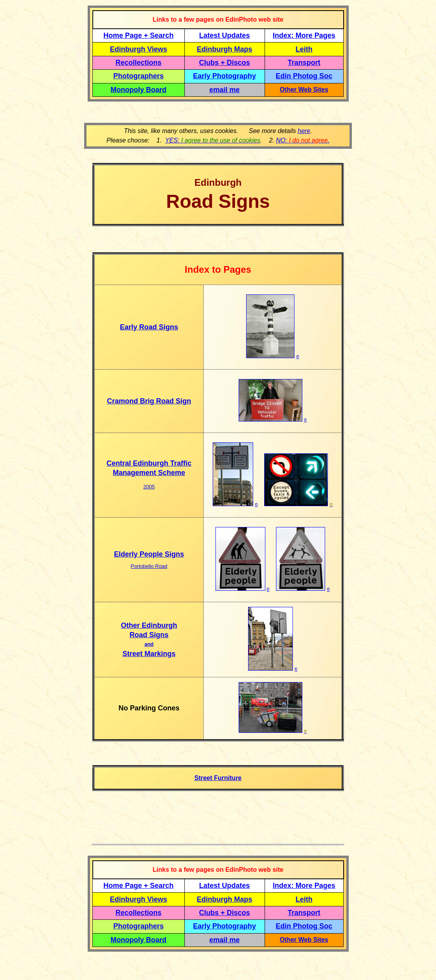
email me (225, 90)
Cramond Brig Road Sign (149, 401)
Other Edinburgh (149, 625)
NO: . (303, 140)
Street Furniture (218, 778)
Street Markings (149, 654)
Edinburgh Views (138, 49)
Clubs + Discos (224, 63)
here (304, 131)
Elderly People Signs (149, 554)
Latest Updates (225, 35)
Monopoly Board (138, 90)
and (149, 644)
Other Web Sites (304, 90)
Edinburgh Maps (225, 49)
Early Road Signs (149, 327)
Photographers (138, 76)
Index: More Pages (304, 35)
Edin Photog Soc (304, 76)
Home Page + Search (139, 35)
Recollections (139, 63)
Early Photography (224, 76)
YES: (213, 140)
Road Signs (149, 635)
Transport (304, 63)
